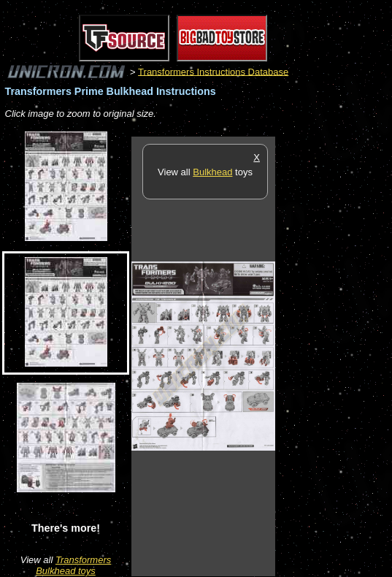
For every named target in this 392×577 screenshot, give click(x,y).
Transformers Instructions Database (213, 71)
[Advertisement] (334, 356)
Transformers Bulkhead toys (73, 565)
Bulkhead (212, 172)
